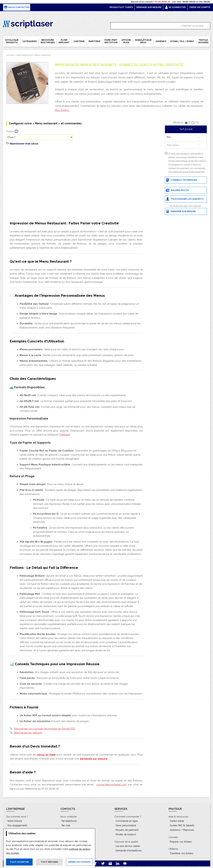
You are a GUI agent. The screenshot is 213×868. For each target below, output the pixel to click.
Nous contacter (17, 7)
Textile (203, 41)
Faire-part (111, 41)
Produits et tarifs (121, 7)
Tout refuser (49, 862)
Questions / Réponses (182, 830)
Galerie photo (177, 190)
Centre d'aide (177, 821)
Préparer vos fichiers (181, 842)
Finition (10, 131)
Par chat (66, 825)
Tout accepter (19, 862)
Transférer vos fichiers (182, 853)
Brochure (48, 41)
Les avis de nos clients (128, 846)
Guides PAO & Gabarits (182, 825)
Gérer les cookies (79, 862)
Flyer (64, 41)
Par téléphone (69, 821)
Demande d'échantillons (129, 851)
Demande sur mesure (149, 7)
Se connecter (175, 7)
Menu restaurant (43, 55)
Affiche (126, 41)
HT (188, 123)
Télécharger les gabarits (185, 199)
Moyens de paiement (127, 830)
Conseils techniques (181, 180)
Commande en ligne (127, 821)
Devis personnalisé (126, 825)
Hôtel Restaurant (24, 55)
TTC (195, 123)
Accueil (10, 55)
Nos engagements (17, 825)
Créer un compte (200, 7)
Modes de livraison (126, 834)
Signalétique (143, 41)
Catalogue (12, 41)
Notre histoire (15, 821)
